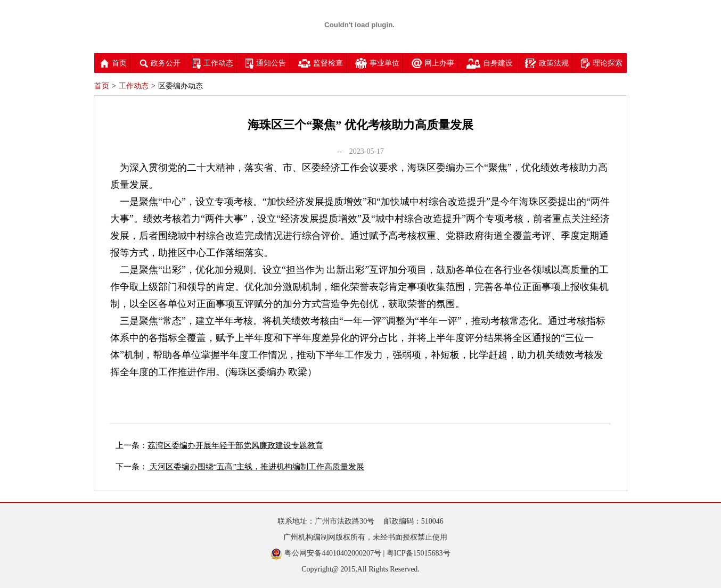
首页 (113, 63)
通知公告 (266, 63)
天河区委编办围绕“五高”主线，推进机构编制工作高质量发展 (256, 467)
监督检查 (321, 63)
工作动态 (213, 63)
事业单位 (377, 63)
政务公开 (160, 63)
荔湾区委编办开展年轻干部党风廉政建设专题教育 (235, 445)
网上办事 (433, 63)
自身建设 (490, 63)
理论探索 (602, 63)
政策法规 (547, 63)
